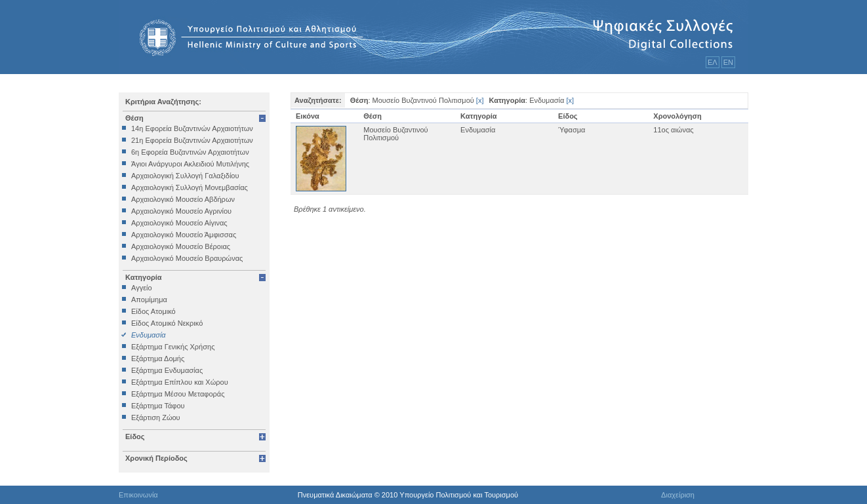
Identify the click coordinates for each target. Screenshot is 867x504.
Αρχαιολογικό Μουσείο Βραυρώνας (187, 258)
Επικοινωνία (138, 495)
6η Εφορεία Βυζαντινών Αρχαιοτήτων (190, 152)
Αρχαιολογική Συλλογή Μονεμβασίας (190, 187)
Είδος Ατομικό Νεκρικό (167, 323)
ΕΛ (713, 62)
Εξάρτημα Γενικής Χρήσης (173, 347)
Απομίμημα (149, 300)
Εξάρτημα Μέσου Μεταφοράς (178, 394)
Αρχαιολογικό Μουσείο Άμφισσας (184, 235)
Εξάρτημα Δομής (158, 359)
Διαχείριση (678, 495)
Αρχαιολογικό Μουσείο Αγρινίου (181, 211)
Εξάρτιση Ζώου (156, 417)
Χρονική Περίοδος (156, 458)
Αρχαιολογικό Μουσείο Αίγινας (179, 223)
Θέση (134, 118)
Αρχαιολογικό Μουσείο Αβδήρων (183, 199)
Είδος (135, 436)
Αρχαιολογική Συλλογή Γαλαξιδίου (185, 176)
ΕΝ (728, 62)
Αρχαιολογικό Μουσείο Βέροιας (181, 246)
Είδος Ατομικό (153, 311)
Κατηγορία (144, 277)
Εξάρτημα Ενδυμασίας (167, 370)
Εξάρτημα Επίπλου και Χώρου (180, 382)
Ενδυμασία (149, 335)
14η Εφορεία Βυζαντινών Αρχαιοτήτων (192, 128)
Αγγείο (142, 288)
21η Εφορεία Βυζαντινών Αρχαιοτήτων (192, 140)
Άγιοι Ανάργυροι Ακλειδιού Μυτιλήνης (190, 164)
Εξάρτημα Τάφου (158, 406)
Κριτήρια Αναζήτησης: (163, 102)
